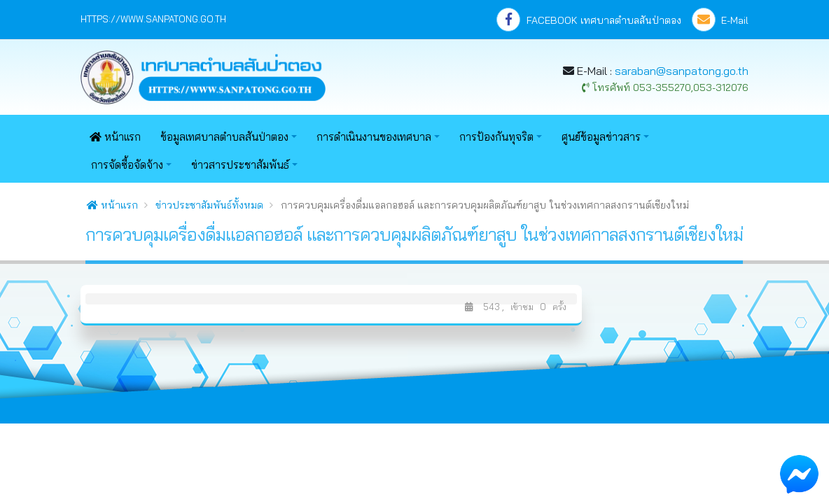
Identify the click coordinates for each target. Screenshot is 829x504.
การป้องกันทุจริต (496, 137)
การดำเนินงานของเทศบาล (374, 137)
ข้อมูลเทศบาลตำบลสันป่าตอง (224, 137)
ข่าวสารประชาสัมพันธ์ (240, 165)
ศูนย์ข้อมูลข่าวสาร (601, 137)
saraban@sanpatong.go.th (682, 71)
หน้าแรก (115, 137)
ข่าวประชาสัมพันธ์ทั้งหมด (209, 205)
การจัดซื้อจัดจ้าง (127, 165)
